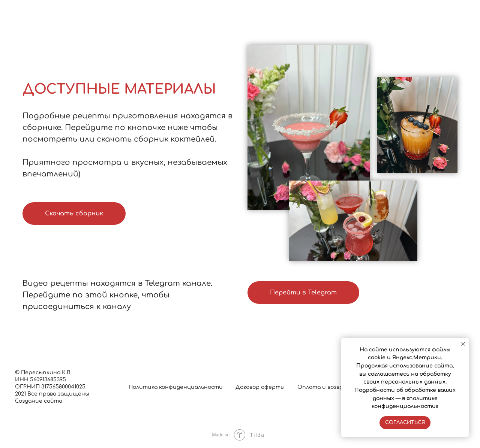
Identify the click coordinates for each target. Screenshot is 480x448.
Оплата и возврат (324, 387)
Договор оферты (260, 387)
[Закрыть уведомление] (463, 344)
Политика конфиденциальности (176, 387)
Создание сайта (39, 401)
